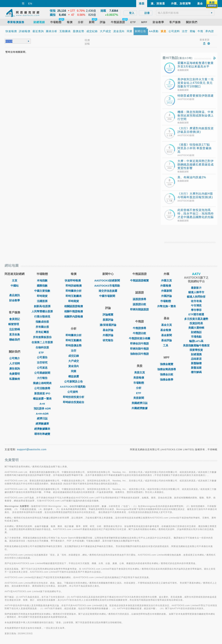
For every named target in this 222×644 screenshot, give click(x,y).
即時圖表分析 (74, 291)
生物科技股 (42, 347)
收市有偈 (196, 301)
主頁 (15, 280)
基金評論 (108, 330)
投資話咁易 (196, 323)
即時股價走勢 (74, 345)
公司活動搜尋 (42, 388)
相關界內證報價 (73, 316)
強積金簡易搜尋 (167, 369)
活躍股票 (42, 301)
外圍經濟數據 (140, 408)
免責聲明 (15, 374)
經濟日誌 (42, 418)
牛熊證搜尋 (139, 328)
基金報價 (166, 330)
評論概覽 (108, 315)
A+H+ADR (42, 414)
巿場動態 (166, 301)
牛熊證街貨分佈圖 (140, 338)
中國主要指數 (42, 291)
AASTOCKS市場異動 (74, 387)
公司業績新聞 (42, 373)
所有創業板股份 (42, 337)
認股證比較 (139, 304)
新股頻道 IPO (42, 393)
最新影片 (196, 288)
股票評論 (108, 320)
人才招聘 (15, 363)
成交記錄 (74, 356)
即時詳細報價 (74, 286)
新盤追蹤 (196, 368)
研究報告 (108, 340)
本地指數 (42, 280)
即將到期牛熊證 (139, 349)
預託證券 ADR (42, 408)
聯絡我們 (15, 340)
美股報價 (140, 378)
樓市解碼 (196, 372)
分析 (140, 388)
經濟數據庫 (42, 424)
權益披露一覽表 (42, 399)
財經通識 (196, 354)
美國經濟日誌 (140, 403)
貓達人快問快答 (196, 297)
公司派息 (42, 368)
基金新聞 (166, 335)
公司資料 (74, 392)
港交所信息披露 (108, 291)
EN (30, 3)
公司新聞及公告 (73, 381)
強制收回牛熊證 (139, 354)
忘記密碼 (15, 329)
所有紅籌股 (42, 332)
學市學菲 (196, 310)
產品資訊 (15, 295)
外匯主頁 (166, 280)
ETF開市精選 (196, 314)
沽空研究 (42, 362)
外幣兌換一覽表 (167, 306)
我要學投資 (196, 350)
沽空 (74, 351)
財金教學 (15, 300)
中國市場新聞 (108, 296)
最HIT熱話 (177, 58)
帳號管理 (15, 324)
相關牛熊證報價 (73, 311)
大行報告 (42, 378)
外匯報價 (166, 286)
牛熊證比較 (139, 333)
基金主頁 (166, 325)
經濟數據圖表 (42, 429)
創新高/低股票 (42, 306)
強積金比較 (167, 374)
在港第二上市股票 (42, 342)
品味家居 (196, 359)
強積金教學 (167, 380)
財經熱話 (196, 332)
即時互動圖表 (74, 296)
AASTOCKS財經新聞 (108, 280)
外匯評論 (108, 335)
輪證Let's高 (196, 341)
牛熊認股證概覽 (139, 280)
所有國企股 (42, 327)
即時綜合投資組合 (74, 402)
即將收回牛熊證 (139, 343)
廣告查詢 (15, 369)
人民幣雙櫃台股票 (42, 311)
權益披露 (74, 376)
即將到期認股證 (139, 309)
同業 (74, 371)
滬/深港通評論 (108, 325)
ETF (42, 353)
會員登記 (15, 319)
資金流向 (74, 366)
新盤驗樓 (196, 363)
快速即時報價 (74, 280)
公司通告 (42, 357)
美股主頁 (140, 372)
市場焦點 (196, 337)
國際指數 (42, 286)
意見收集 (15, 334)
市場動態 (140, 383)
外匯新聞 (166, 291)
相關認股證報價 (73, 306)
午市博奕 (196, 305)
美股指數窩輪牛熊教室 (196, 345)
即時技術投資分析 (74, 397)
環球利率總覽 (42, 434)
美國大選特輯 (196, 328)
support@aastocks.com (32, 449)
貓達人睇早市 (196, 292)
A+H (42, 404)
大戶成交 (74, 361)
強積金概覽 (167, 364)
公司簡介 (15, 358)
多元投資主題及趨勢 (196, 319)
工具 (166, 345)
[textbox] (185, 13)
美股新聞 (140, 398)
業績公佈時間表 (42, 383)
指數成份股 (42, 322)
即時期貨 (42, 296)
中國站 (15, 286)
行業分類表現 (42, 316)
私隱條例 (15, 379)
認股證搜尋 (139, 299)
